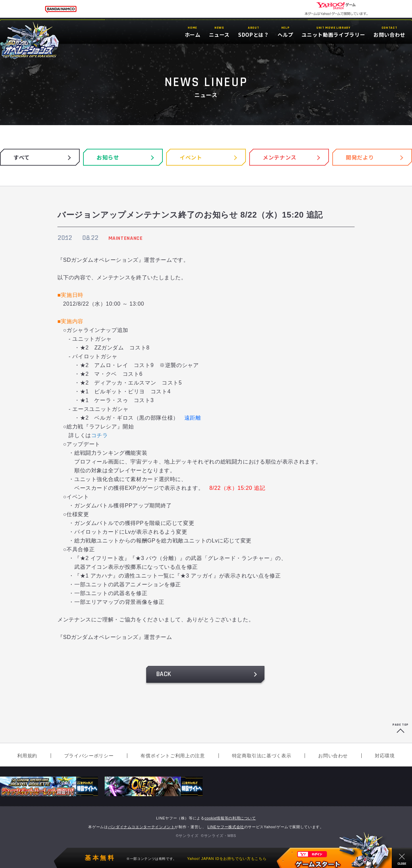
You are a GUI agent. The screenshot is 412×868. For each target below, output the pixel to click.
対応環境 (385, 756)
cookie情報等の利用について (230, 818)
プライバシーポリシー (89, 756)
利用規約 (27, 756)
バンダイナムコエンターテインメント (141, 827)
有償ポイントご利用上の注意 (173, 756)
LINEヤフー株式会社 (226, 827)
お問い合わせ (333, 756)
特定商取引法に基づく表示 (262, 756)
